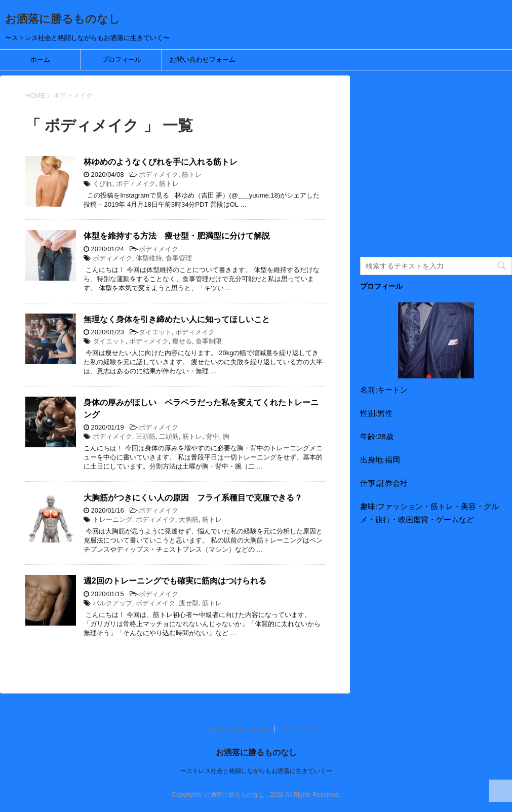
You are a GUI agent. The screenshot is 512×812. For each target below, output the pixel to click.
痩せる (182, 341)
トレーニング (112, 519)
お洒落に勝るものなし (63, 19)
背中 (213, 436)
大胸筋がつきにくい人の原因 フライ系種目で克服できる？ (193, 498)
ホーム (40, 60)
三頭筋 (146, 436)
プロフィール (122, 60)
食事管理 (179, 258)
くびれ (103, 184)
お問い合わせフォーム (203, 60)
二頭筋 (169, 436)
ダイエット (155, 332)
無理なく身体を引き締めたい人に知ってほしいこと (177, 319)
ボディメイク (159, 175)
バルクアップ (112, 603)
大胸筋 (189, 519)
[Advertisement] (436, 165)
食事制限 (209, 341)
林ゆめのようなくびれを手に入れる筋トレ (161, 162)
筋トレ (192, 175)
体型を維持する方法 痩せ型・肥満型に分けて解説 (177, 236)
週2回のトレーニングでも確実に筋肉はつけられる (175, 581)
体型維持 (149, 258)
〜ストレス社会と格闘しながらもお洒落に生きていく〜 (256, 771)
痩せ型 (189, 603)
